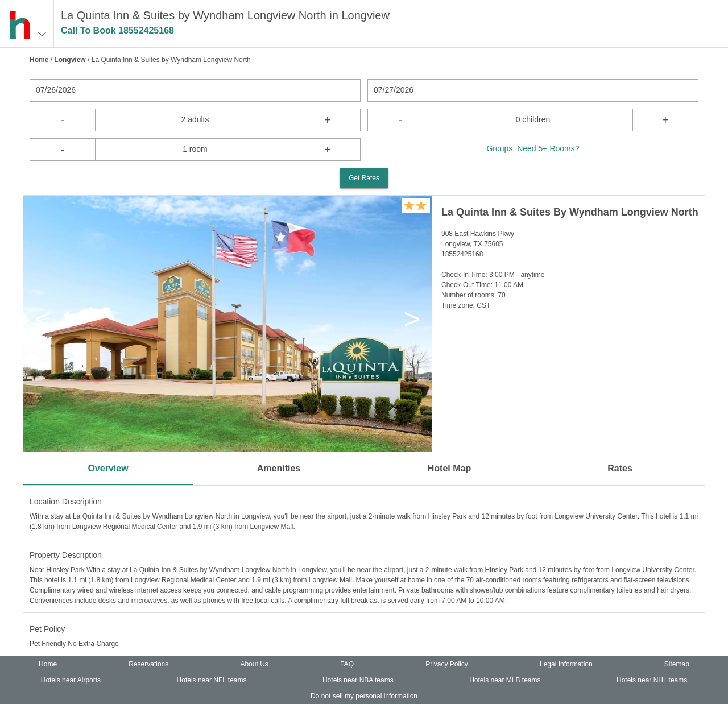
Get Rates (364, 178)
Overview (108, 468)
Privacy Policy (447, 664)
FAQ (347, 664)
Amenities (279, 468)
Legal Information (566, 664)
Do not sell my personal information (364, 696)
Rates (620, 468)
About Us (254, 664)
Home (39, 60)
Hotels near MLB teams (505, 680)
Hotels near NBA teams (358, 680)
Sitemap (677, 664)
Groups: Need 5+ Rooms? (533, 148)
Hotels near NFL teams (212, 680)
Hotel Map (449, 468)
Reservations (148, 664)
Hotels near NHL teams (652, 680)
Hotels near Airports (71, 680)
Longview (70, 60)
